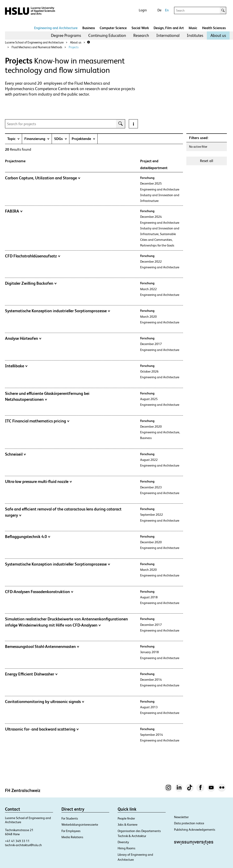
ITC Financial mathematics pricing (37, 421)
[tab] (13, 139)
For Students (70, 818)
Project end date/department (154, 164)
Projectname (15, 161)
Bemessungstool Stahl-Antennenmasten (42, 647)
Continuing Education (107, 35)
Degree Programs (66, 35)
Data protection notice (189, 823)
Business (89, 28)
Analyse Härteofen (23, 338)
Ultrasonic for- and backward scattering (42, 729)
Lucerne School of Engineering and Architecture (34, 42)
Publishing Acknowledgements (195, 830)
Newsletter (181, 817)
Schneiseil (15, 454)
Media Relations (72, 837)
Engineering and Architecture (56, 28)
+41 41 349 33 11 (17, 841)
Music (193, 28)
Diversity (123, 842)
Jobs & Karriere (128, 825)
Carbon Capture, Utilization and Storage (43, 178)
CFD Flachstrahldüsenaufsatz (33, 256)
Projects (74, 47)
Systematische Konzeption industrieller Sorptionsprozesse (58, 311)
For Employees (71, 831)
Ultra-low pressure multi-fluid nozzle (38, 482)
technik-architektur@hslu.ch (23, 845)
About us (218, 35)
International (168, 35)
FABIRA (14, 211)
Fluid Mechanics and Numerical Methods (37, 47)
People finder (126, 818)
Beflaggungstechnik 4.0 (28, 537)
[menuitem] (66, 36)
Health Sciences (214, 28)
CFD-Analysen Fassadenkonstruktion (39, 592)
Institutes (195, 35)
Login (143, 10)
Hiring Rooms (127, 848)
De (159, 10)
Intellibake (16, 366)
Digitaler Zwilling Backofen (31, 283)
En (167, 10)
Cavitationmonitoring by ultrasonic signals (45, 702)
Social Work (140, 28)
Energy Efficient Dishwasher (31, 674)
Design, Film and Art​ (169, 28)
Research (141, 35)
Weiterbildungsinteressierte (80, 825)
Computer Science (113, 28)
